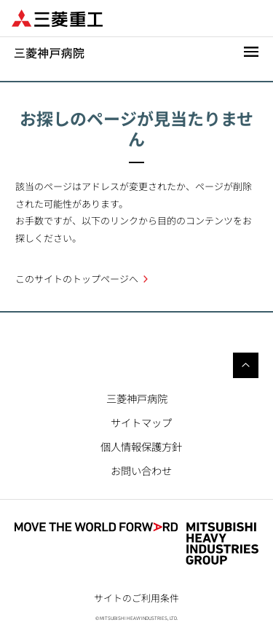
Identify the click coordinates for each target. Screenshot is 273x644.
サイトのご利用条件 (136, 598)
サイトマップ (141, 422)
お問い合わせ (141, 470)
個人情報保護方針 (141, 446)
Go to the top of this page (246, 365)
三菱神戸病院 (137, 398)
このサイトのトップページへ (77, 279)
